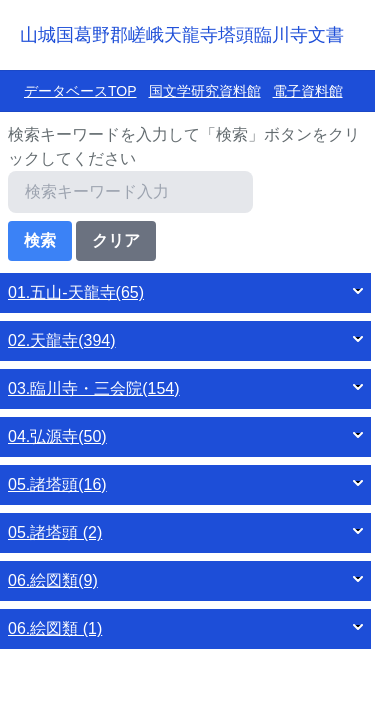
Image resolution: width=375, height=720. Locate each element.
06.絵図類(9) (53, 580)
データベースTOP (80, 91)
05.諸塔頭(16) (57, 484)
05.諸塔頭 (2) (55, 532)
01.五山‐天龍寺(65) (76, 292)
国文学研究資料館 (205, 91)
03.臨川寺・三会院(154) (94, 388)
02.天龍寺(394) (62, 340)
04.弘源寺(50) (57, 436)
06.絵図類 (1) (55, 628)
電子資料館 (308, 91)
